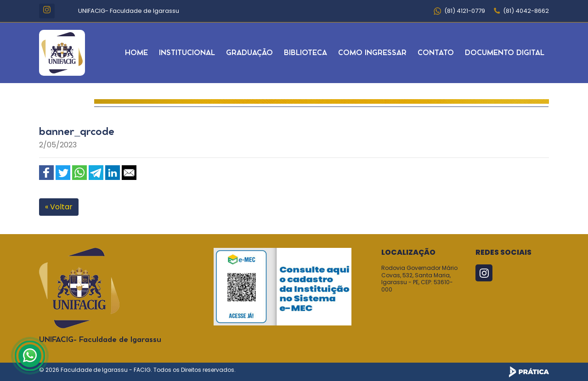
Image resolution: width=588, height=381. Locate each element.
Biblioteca (305, 53)
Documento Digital (505, 53)
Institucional (187, 53)
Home (136, 53)
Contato (436, 53)
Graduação (249, 53)
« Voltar (59, 207)
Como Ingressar (372, 53)
